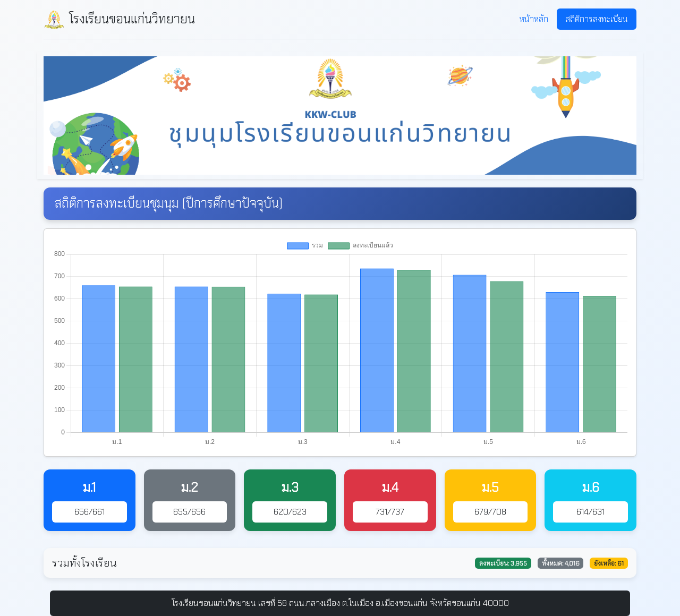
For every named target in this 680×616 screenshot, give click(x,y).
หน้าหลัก (534, 19)
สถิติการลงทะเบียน (597, 19)
